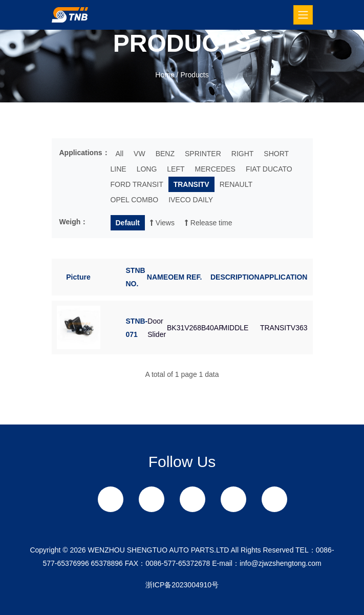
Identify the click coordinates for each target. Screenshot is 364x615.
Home (165, 75)
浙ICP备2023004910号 (182, 585)
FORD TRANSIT (137, 184)
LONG (147, 169)
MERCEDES (215, 169)
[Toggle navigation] (303, 15)
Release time (209, 223)
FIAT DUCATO (269, 169)
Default (128, 223)
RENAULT (236, 184)
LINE (119, 169)
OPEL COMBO (135, 200)
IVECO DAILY (191, 200)
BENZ (165, 154)
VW (140, 154)
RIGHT (243, 154)
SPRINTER (203, 154)
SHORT (276, 154)
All (120, 154)
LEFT (176, 169)
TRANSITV (191, 184)
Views (162, 223)
